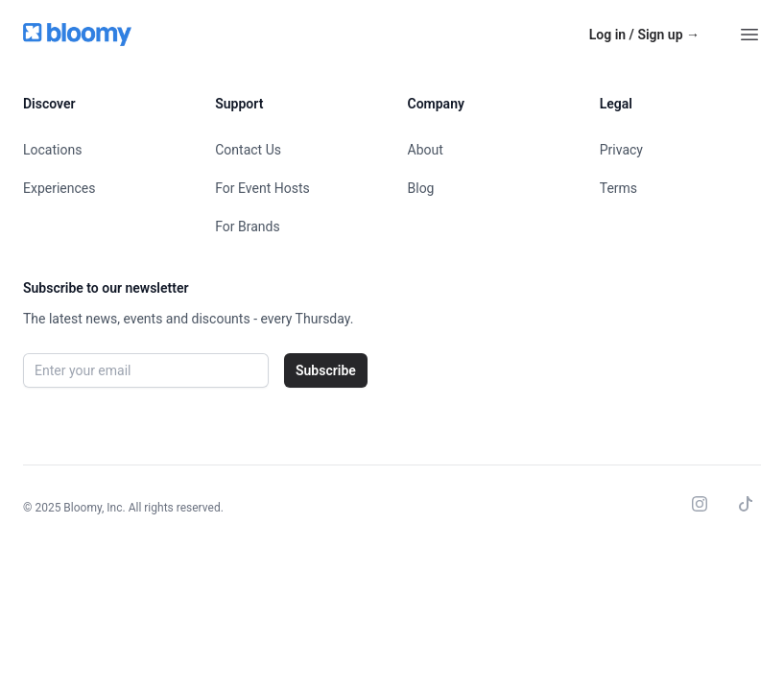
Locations (52, 150)
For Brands (247, 226)
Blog (421, 188)
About (426, 150)
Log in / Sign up (644, 35)
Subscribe (326, 370)
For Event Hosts (262, 188)
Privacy (621, 150)
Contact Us (248, 150)
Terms (618, 188)
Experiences (59, 188)
